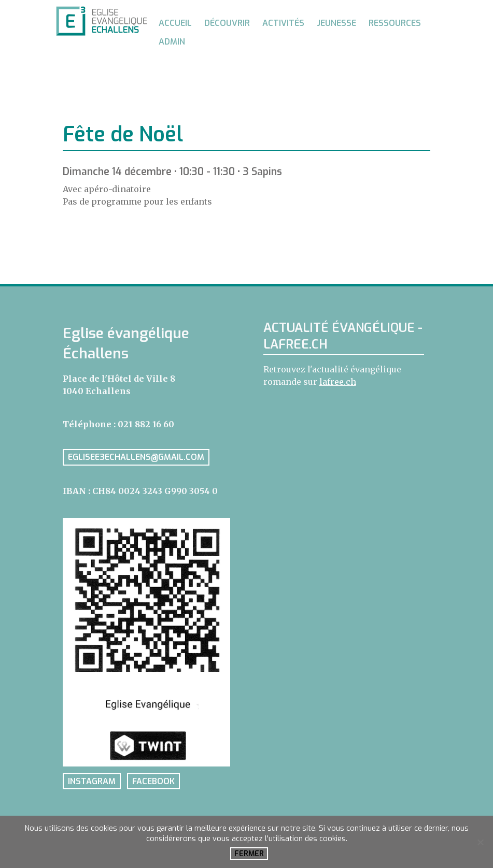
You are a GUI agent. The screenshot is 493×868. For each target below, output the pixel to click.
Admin (172, 42)
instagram (92, 781)
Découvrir (227, 23)
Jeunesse (336, 23)
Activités (283, 23)
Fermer (249, 854)
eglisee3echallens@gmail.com (136, 458)
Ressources (395, 23)
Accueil (175, 23)
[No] (480, 842)
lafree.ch (338, 382)
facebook (153, 781)
